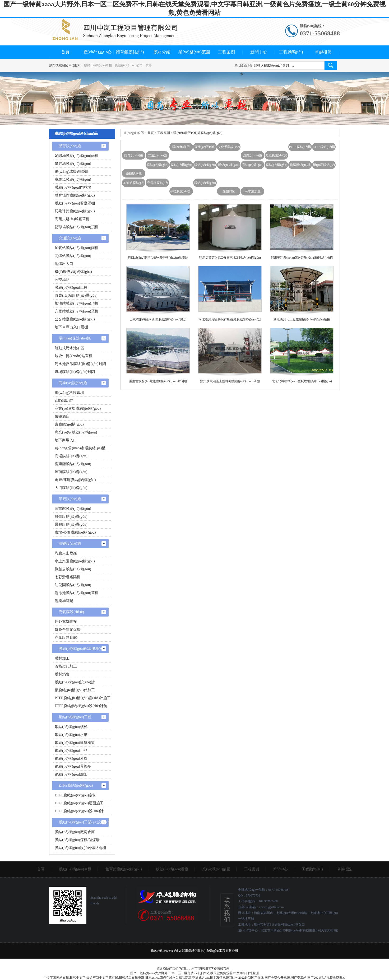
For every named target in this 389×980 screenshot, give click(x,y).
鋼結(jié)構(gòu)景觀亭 (73, 766)
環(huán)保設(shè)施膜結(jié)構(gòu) (198, 133)
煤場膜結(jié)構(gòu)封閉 (75, 372)
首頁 (65, 52)
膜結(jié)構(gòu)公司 (129, 65)
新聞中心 (259, 52)
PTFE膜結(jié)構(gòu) (300, 148)
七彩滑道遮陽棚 (68, 577)
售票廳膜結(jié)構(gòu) (73, 464)
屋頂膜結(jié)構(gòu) (71, 472)
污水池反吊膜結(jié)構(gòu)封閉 (80, 364)
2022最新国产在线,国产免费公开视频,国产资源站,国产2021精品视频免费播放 (292, 978)
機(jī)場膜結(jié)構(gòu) (324, 166)
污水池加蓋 (253, 191)
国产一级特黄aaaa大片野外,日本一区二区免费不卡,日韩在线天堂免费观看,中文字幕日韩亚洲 (195, 973)
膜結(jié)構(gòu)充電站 (253, 166)
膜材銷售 (62, 674)
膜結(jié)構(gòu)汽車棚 (276, 166)
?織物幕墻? (64, 401)
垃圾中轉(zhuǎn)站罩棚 (74, 356)
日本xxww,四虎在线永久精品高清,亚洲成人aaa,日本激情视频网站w (191, 978)
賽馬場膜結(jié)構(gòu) (73, 179)
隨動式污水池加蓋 (70, 348)
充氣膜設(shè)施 (276, 155)
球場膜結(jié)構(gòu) (300, 166)
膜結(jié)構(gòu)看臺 (158, 166)
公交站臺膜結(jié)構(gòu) (75, 319)
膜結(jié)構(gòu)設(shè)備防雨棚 (80, 848)
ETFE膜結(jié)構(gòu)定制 (75, 795)
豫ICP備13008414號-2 (166, 951)
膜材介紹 (162, 52)
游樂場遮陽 (64, 601)
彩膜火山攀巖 (66, 553)
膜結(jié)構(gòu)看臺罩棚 (75, 203)
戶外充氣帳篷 (66, 622)
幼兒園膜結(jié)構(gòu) (73, 585)
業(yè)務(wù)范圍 (194, 52)
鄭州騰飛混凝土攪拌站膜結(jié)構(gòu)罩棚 (230, 381)
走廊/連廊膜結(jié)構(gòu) (75, 480)
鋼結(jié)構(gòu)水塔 (71, 735)
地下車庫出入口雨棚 (71, 327)
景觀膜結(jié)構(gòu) (71, 524)
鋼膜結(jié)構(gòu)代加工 (75, 690)
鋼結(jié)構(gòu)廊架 (71, 774)
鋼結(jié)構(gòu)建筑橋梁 (75, 743)
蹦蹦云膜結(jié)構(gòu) (73, 569)
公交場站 (62, 280)
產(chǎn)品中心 (98, 52)
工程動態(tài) (291, 52)
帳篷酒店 (62, 416)
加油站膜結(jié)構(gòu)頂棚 (77, 303)
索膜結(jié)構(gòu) (69, 424)
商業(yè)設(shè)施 (205, 148)
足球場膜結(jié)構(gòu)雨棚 (77, 156)
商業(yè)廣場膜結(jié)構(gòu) (78, 409)
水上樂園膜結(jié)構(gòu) (75, 561)
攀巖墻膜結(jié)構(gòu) (73, 164)
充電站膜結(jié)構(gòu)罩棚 (77, 311)
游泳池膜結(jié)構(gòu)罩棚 (77, 593)
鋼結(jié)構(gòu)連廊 (71, 759)
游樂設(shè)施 (253, 155)
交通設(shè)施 (158, 155)
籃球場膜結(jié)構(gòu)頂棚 (77, 227)
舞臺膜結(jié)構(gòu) (71, 517)
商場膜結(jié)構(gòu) (71, 456)
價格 (149, 65)
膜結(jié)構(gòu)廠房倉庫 (75, 832)
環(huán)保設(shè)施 (181, 148)
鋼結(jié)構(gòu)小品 (71, 751)
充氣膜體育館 (66, 638)
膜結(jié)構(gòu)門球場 (73, 187)
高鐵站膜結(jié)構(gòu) (73, 256)
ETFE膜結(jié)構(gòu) (324, 148)
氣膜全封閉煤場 (68, 630)
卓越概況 (323, 52)
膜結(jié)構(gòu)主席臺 (181, 166)
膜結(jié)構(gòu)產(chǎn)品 (76, 134)
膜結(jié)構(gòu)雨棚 (229, 166)
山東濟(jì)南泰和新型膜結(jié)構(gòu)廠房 (158, 319)
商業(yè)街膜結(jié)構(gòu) (76, 432)
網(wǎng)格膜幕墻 (69, 393)
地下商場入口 (66, 440)
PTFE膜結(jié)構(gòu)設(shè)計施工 (83, 698)
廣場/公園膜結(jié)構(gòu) (75, 532)
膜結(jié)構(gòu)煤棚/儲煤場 (77, 840)
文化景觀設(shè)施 (229, 148)
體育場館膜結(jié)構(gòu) (75, 195)
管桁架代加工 (66, 666)
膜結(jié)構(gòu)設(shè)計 (75, 682)
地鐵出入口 (64, 264)
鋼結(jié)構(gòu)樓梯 (71, 727)
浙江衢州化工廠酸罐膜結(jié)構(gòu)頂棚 (302, 319)
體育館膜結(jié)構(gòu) (124, 869)
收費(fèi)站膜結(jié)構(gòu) (76, 295)
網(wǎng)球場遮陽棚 (71, 172)
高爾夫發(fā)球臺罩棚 (72, 219)
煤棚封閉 (229, 191)
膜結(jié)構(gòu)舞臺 (205, 166)
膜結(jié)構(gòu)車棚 (98, 65)
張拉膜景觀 (134, 173)
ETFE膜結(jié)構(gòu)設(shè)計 (79, 811)
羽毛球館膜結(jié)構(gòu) (75, 211)
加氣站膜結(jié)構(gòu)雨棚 (77, 248)
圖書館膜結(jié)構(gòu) (73, 509)
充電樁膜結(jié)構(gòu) (158, 184)
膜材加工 (62, 658)
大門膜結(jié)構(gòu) (71, 488)
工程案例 (226, 52)
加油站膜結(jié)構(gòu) (134, 184)
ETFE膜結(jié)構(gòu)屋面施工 (79, 803)
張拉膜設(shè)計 (181, 191)
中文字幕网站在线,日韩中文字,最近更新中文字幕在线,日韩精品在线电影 (94, 978)
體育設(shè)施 (134, 155)
